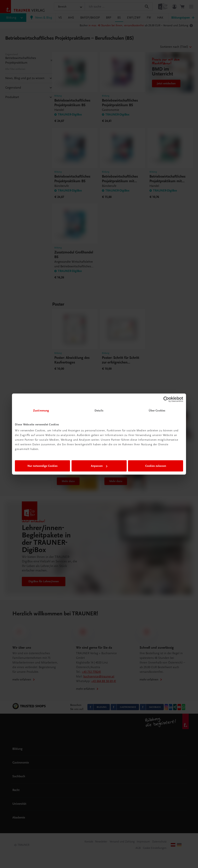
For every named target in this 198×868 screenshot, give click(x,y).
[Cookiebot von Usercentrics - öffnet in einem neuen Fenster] (166, 399)
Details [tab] (99, 410)
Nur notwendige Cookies (43, 466)
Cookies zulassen (156, 466)
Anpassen (99, 466)
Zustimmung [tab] (41, 410)
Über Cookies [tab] (157, 410)
